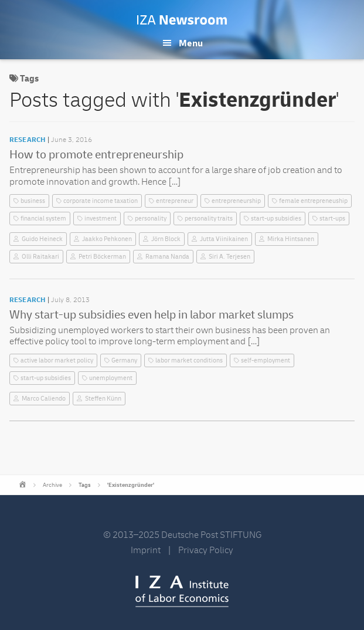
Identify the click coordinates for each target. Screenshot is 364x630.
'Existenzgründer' (131, 485)
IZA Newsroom (182, 20)
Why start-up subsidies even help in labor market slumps (152, 315)
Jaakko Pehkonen (107, 239)
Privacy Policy (206, 550)
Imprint (146, 550)
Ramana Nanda (167, 257)
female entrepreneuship (313, 201)
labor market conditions (189, 360)
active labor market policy (57, 360)
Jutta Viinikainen (224, 239)
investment (101, 219)
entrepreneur (175, 201)
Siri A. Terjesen (229, 257)
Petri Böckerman (102, 257)
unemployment (111, 378)
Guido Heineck (42, 239)
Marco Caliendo (44, 399)
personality (151, 219)
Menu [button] (191, 43)
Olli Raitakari (40, 257)
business (33, 201)
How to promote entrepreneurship (96, 155)
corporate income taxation (101, 201)
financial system (43, 219)
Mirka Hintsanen (291, 239)
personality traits (209, 219)
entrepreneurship (236, 201)
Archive (52, 485)
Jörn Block (166, 239)
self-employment (266, 360)
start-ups (332, 219)
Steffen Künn (103, 399)
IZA (182, 591)
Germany (124, 360)
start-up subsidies (276, 219)
